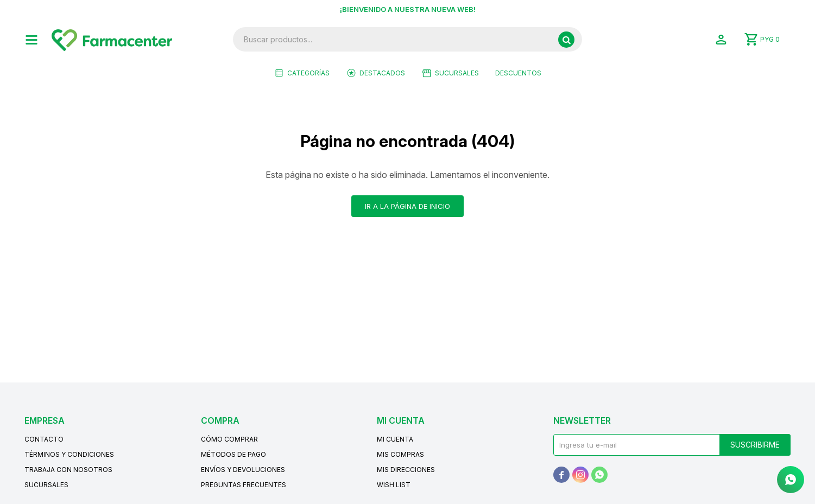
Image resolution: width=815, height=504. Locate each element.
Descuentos (518, 73)
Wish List (394, 485)
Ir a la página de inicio (408, 206)
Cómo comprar (229, 439)
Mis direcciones (406, 470)
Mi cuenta (395, 439)
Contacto (44, 439)
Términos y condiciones (69, 454)
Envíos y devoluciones (243, 470)
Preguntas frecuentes (244, 485)
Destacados (382, 73)
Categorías (308, 73)
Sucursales (457, 73)
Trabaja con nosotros (68, 470)
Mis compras (400, 454)
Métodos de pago (233, 454)
